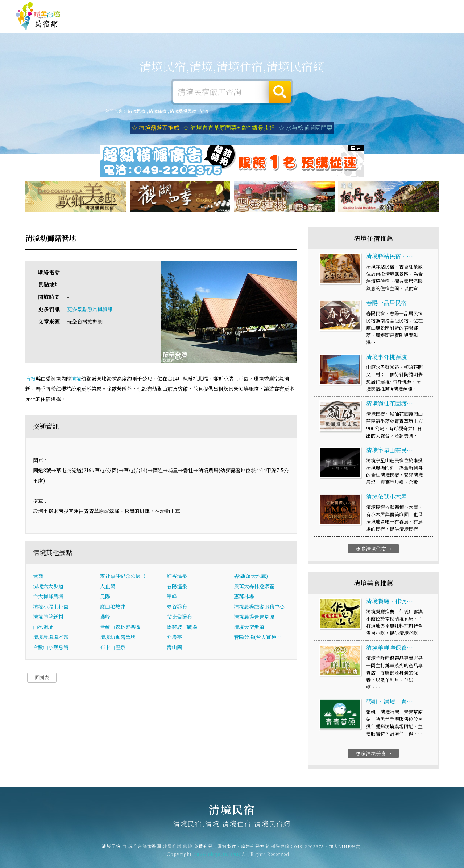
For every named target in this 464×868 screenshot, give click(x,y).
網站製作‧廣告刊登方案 (378, 8)
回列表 (42, 678)
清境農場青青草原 (254, 618)
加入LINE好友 (345, 850)
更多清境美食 (374, 754)
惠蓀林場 (244, 597)
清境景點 (399, 29)
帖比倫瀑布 (179, 618)
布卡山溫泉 (113, 648)
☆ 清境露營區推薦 (156, 128)
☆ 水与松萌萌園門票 (306, 128)
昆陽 (105, 597)
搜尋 (280, 92)
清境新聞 (366, 27)
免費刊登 (338, 8)
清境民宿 (38, 16)
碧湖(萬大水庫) (251, 577)
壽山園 (174, 648)
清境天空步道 (249, 628)
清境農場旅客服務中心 (259, 607)
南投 (30, 379)
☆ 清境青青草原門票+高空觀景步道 (229, 128)
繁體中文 (429, 7)
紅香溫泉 (177, 577)
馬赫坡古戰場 (182, 628)
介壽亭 (174, 638)
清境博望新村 (48, 618)
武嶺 (38, 577)
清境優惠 (333, 26)
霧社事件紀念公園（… (126, 577)
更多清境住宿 (374, 549)
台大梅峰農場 (48, 597)
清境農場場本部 (51, 638)
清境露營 (233, 23)
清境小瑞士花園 (51, 607)
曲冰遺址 (43, 628)
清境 (204, 111)
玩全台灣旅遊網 (308, 8)
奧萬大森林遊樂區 (254, 587)
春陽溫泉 (177, 587)
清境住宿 (199, 22)
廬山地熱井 (113, 607)
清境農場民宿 (183, 111)
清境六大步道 (48, 587)
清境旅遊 (266, 24)
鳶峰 (105, 618)
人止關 (108, 587)
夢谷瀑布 (177, 607)
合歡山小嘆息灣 (51, 648)
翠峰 (172, 597)
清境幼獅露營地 (118, 638)
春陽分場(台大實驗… (258, 638)
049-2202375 (309, 850)
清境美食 (299, 24)
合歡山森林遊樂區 (120, 628)
